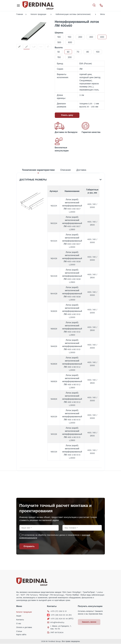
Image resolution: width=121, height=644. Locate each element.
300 (92, 37)
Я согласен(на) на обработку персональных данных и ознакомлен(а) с (55, 537)
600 (82, 42)
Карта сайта (21, 635)
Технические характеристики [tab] (38, 170)
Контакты (20, 620)
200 (81, 37)
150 (70, 37)
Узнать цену (67, 115)
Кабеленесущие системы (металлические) (73, 14)
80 (88, 52)
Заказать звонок (89, 622)
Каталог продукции (38, 14)
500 (71, 42)
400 (59, 42)
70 (78, 52)
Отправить (29, 547)
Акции (19, 616)
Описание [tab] (66, 170)
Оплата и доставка (24, 628)
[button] (94, 5)
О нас (19, 624)
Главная (20, 14)
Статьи (19, 632)
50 (59, 52)
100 (59, 37)
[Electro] (38, 5)
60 (69, 52)
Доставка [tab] (81, 170)
